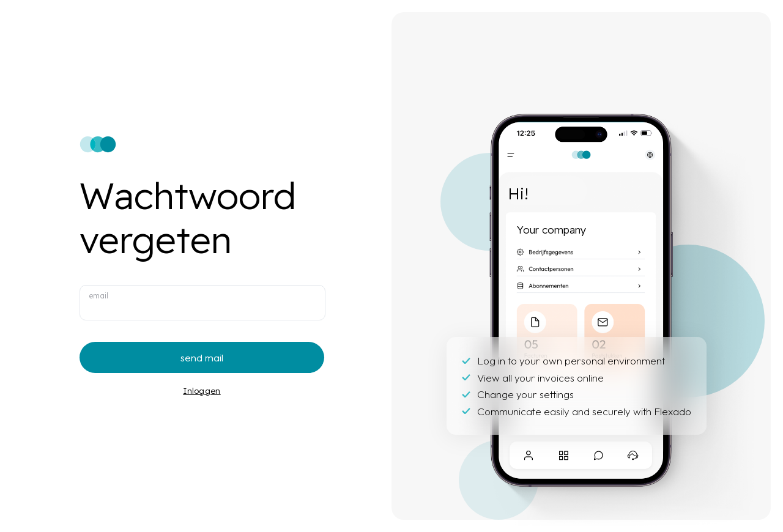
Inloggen (202, 390)
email (98, 295)
